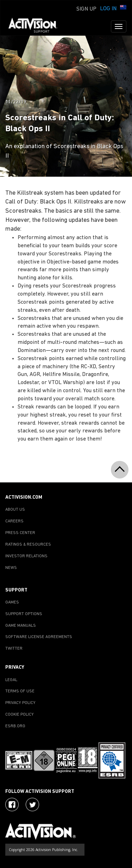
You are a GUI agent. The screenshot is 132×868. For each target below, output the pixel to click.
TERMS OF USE (20, 691)
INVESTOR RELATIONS (26, 556)
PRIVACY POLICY (20, 703)
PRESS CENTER (20, 533)
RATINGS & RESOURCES (28, 545)
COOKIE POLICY (20, 715)
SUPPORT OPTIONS (24, 614)
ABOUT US (15, 510)
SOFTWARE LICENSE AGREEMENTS (39, 637)
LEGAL (11, 680)
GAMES (12, 602)
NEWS (11, 568)
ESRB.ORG (15, 726)
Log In (108, 9)
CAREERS (14, 521)
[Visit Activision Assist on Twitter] (32, 805)
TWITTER (14, 649)
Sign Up (86, 9)
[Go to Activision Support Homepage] (36, 26)
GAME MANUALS (21, 626)
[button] (123, 8)
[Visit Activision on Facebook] (12, 805)
